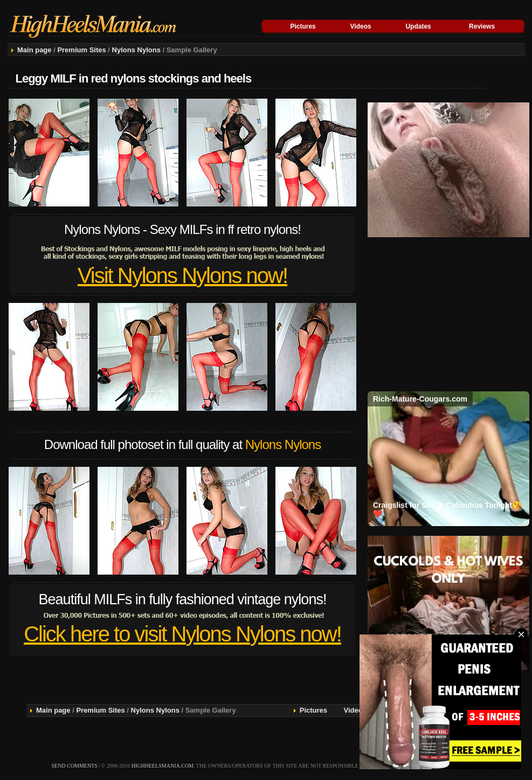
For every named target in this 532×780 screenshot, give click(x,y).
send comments (75, 766)
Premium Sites (81, 50)
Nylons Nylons (136, 50)
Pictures (303, 26)
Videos (361, 26)
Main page (34, 50)
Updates (418, 26)
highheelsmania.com (163, 766)
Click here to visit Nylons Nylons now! (182, 634)
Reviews (482, 26)
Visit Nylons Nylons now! (182, 275)
